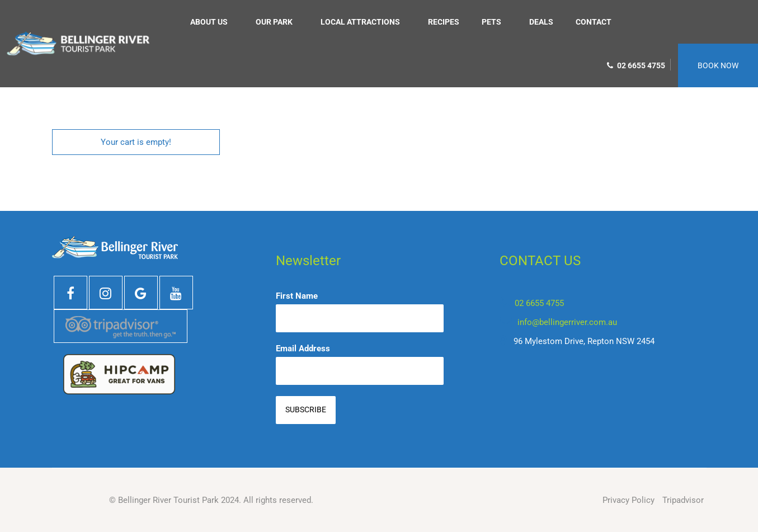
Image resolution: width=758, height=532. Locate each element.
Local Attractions (360, 22)
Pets (491, 22)
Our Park (274, 22)
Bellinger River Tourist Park (168, 500)
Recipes (444, 22)
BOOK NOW (718, 65)
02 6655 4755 (636, 65)
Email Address (303, 349)
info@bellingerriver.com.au (567, 322)
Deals (541, 22)
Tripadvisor (683, 500)
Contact (594, 22)
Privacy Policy (628, 500)
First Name (297, 296)
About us (209, 22)
